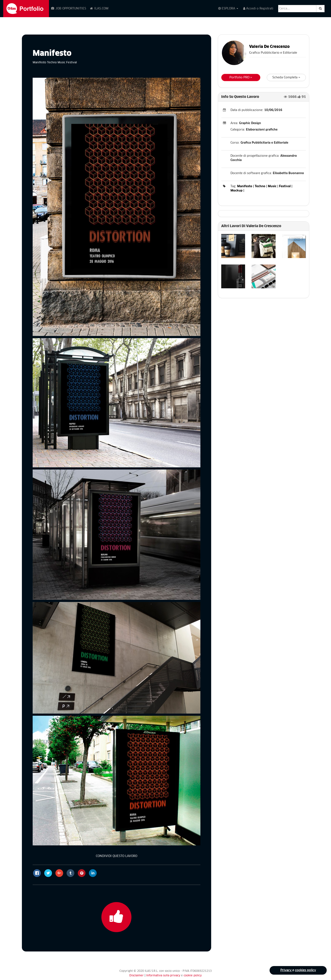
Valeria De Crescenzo (269, 47)
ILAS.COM (99, 8)
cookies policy (305, 970)
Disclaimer (137, 976)
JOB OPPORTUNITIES (68, 8)
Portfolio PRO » (241, 77)
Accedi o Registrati (258, 8)
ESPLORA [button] (228, 8)
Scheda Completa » (286, 77)
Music (272, 186)
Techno (260, 186)
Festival (285, 186)
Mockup (236, 191)
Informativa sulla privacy (164, 976)
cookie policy (193, 976)
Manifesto (245, 186)
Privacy (286, 970)
